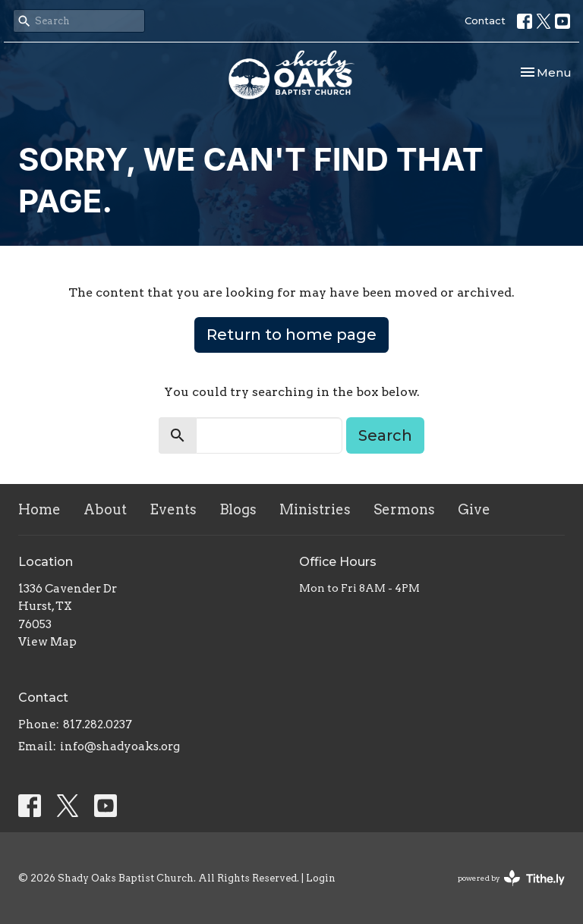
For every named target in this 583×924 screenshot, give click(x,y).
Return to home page (291, 335)
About (105, 509)
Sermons (404, 509)
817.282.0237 (98, 724)
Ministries (315, 509)
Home (39, 509)
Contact (485, 20)
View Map (47, 642)
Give (474, 509)
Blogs (238, 509)
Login (321, 878)
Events (173, 509)
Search (385, 435)
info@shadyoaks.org (120, 746)
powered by (511, 878)
